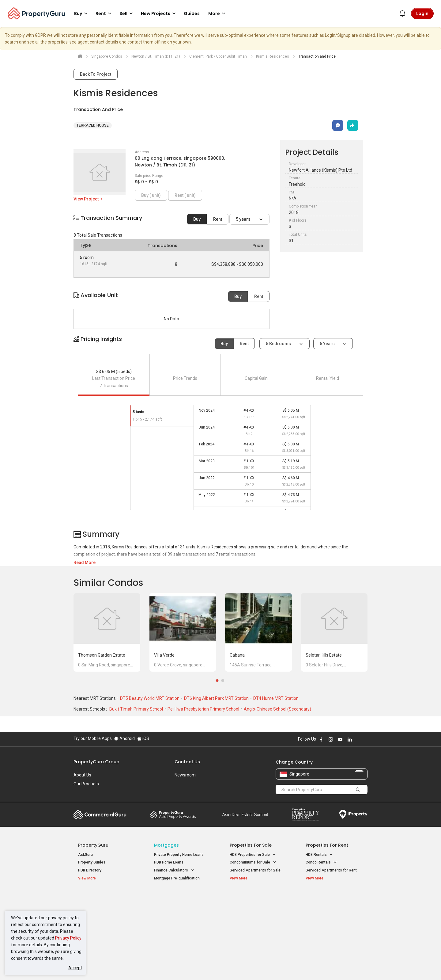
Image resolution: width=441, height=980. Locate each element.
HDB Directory (90, 870)
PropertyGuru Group (96, 762)
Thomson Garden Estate (102, 655)
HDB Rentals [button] (319, 855)
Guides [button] (192, 13)
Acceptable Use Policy (95, 966)
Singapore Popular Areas (334, 898)
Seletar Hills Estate (324, 655)
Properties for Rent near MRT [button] (182, 922)
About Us (82, 775)
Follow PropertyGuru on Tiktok (365, 739)
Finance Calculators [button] (174, 870)
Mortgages (166, 845)
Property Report (305, 814)
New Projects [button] (159, 13)
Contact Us (187, 762)
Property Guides (92, 862)
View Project (89, 199)
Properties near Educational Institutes (254, 901)
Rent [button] (104, 13)
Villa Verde (164, 655)
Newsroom (185, 775)
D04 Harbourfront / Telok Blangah (334, 908)
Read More (85, 562)
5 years (244, 219)
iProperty (353, 814)
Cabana (237, 655)
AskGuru (85, 855)
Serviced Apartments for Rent (331, 870)
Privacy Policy (68, 938)
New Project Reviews (96, 923)
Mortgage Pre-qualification (177, 878)
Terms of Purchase (215, 966)
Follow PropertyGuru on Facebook (321, 739)
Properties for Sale (251, 845)
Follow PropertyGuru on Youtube (340, 739)
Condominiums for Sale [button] (253, 862)
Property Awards (173, 814)
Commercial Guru (100, 814)
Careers (81, 793)
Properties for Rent (327, 845)
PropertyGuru (93, 845)
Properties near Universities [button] (256, 914)
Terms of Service (140, 966)
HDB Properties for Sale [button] (253, 855)
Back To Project (96, 74)
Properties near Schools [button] (253, 922)
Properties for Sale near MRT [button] (182, 914)
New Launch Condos (96, 908)
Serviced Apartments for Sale (255, 870)
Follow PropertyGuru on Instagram (331, 739)
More (218, 13)
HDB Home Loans (169, 862)
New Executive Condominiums (104, 916)
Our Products (86, 784)
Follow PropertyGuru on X (358, 739)
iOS (143, 738)
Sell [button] (127, 13)
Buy (197, 219)
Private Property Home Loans (179, 855)
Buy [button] (82, 13)
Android (124, 738)
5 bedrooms (279, 344)
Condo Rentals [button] (321, 862)
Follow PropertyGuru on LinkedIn (350, 739)
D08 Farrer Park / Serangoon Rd (332, 930)
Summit (245, 814)
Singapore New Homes (103, 898)
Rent (218, 219)
